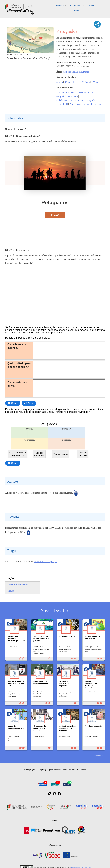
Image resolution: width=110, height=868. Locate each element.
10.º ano (77, 82)
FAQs (44, 770)
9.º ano (68, 82)
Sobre (27, 770)
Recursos (60, 5)
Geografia (61, 96)
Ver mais (97, 755)
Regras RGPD (36, 770)
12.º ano (95, 82)
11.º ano (86, 82)
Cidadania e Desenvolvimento (80, 92)
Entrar (76, 11)
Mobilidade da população (46, 561)
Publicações (81, 770)
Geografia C (62, 104)
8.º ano (60, 82)
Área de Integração (92, 104)
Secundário (73, 96)
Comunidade (76, 5)
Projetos (92, 5)
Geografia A (92, 100)
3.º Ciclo (60, 92)
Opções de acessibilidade (57, 770)
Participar (72, 770)
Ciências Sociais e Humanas (76, 72)
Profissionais (76, 104)
